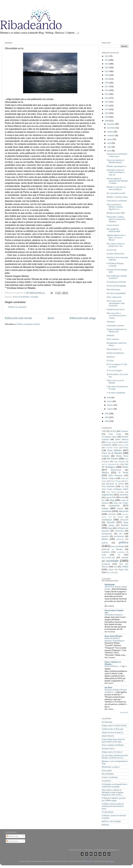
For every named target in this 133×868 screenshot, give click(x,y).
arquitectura (107, 495)
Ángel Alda (123, 569)
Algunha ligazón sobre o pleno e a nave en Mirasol (116, 238)
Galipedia (106, 456)
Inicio (51, 318)
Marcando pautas (113, 289)
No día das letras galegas (116, 286)
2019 (107, 79)
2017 (107, 86)
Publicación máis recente (18, 318)
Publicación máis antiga (83, 318)
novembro (111, 128)
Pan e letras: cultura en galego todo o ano (116, 245)
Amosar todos (124, 712)
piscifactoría (119, 536)
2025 (107, 56)
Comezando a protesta (115, 325)
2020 (107, 75)
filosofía (111, 522)
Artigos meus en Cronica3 (112, 752)
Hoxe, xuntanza (113, 339)
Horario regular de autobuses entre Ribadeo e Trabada (117, 181)
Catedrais (125, 431)
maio (109, 151)
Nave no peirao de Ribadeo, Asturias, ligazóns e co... (115, 207)
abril (109, 397)
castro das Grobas (121, 503)
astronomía (124, 495)
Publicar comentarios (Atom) (28, 324)
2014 (107, 98)
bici (103, 500)
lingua (110, 528)
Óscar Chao (111, 572)
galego (111, 525)
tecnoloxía (106, 564)
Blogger (111, 861)
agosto (110, 139)
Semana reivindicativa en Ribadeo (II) (117, 330)
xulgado (111, 570)
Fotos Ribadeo (115, 450)
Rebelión (105, 825)
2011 (107, 109)
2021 (107, 71)
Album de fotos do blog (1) (112, 732)
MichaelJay (87, 861)
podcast (105, 543)
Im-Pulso (108, 687)
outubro (110, 132)
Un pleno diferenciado (115, 254)
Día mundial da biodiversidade (113, 230)
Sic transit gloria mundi (116, 193)
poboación (120, 539)
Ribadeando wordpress (111, 767)
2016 (107, 90)
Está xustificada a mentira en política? (117, 277)
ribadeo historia (108, 736)
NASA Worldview (112, 666)
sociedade (34, 297)
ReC (127, 481)
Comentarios (12, 841)
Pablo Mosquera (115, 475)
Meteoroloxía (116, 470)
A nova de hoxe (113, 225)
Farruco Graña (123, 445)
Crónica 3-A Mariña (110, 777)
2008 (107, 121)
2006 (107, 417)
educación (123, 511)
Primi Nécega (116, 481)
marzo (110, 401)
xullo (109, 143)
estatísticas (107, 520)
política (124, 542)
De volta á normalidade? (116, 293)
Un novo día (111, 250)
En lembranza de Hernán (116, 282)
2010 (107, 113)
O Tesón (123, 473)
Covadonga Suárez (109, 437)
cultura (105, 508)
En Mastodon (107, 722)
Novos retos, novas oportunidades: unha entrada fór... (116, 303)
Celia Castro (115, 434)
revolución (121, 552)
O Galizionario (108, 812)
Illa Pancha (112, 459)
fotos (126, 522)
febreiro (111, 405)
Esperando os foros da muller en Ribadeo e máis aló (116, 172)
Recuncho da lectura (115, 484)
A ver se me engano (114, 370)
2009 (107, 117)
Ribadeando (110, 584)
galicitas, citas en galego (111, 821)
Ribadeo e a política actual (117, 197)
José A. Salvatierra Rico (111, 464)
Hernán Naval (122, 456)
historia (125, 525)
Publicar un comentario (17, 307)
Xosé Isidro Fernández (115, 492)
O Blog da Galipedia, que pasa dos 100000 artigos (114, 799)
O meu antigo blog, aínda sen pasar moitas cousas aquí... (113, 740)
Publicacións (12, 836)
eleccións (112, 514)
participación (107, 534)
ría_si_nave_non (108, 557)
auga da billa (111, 497)
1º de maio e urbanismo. (116, 393)
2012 (107, 106)
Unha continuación (114, 297)
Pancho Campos (108, 478)
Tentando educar (108, 749)
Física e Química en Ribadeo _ (113, 663)
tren (115, 567)
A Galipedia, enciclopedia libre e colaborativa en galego (115, 785)
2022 (107, 68)
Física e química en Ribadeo (113, 745)
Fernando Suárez (112, 448)
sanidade (125, 557)
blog (112, 500)
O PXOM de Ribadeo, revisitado (115, 265)
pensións (105, 536)
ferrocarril (124, 520)
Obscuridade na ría (114, 349)
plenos (105, 539)
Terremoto (111, 322)
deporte (120, 508)
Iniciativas (111, 357)
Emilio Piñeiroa (122, 439)
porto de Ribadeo (118, 546)
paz (121, 534)
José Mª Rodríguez (115, 466)
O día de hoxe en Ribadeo (117, 201)
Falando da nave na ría (115, 309)
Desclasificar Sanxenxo (114, 615)
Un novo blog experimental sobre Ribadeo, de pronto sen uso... (115, 757)
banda (122, 497)
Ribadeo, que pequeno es (116, 166)
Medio (125, 467)
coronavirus (114, 506)
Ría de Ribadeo (108, 774)
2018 (107, 83)
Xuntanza (110, 335)
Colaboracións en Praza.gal (112, 729)
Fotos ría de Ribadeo (21, 297)
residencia (106, 552)
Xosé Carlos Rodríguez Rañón (115, 489)
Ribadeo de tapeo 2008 (116, 213)
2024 (107, 60)
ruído (104, 555)
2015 (107, 94)
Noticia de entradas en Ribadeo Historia (115, 161)
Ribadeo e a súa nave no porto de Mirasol (116, 188)
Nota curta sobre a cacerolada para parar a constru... (117, 316)
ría (119, 555)
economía (106, 511)
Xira (123, 486)
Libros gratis (107, 770)
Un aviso (110, 361)
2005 (107, 421)
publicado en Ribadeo (112, 549)
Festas (126, 448)
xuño (109, 147)
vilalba (125, 567)
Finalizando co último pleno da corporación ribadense (116, 219)
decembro (111, 124)
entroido (120, 517)
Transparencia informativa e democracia (117, 155)
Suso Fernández (108, 486)
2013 (107, 102)
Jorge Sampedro (120, 462)
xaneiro (110, 409)
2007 (107, 414)
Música (105, 473)
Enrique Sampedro (112, 442)
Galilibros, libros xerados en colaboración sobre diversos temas (113, 806)
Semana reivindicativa (115, 353)
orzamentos (119, 531)
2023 (107, 64)
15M (104, 431)
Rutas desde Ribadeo (113, 636)
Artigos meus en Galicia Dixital (114, 725)
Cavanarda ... (107, 781)
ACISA (113, 431)
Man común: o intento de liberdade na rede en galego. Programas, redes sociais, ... (113, 792)
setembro (111, 135)
